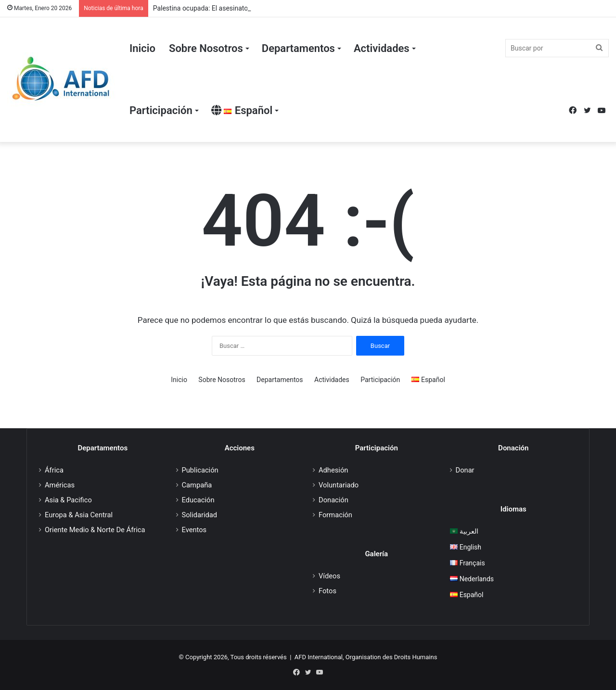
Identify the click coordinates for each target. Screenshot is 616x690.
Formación (335, 515)
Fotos (327, 591)
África (54, 470)
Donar (465, 470)
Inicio (142, 48)
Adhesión (333, 470)
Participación (161, 110)
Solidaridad (200, 515)
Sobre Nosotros (206, 48)
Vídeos (329, 576)
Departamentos (298, 48)
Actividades (382, 48)
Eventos (194, 530)
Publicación (200, 470)
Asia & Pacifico (68, 500)
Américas (60, 485)
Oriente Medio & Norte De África (95, 530)
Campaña (197, 485)
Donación (334, 500)
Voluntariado (339, 485)
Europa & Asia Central (79, 515)
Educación (198, 500)
